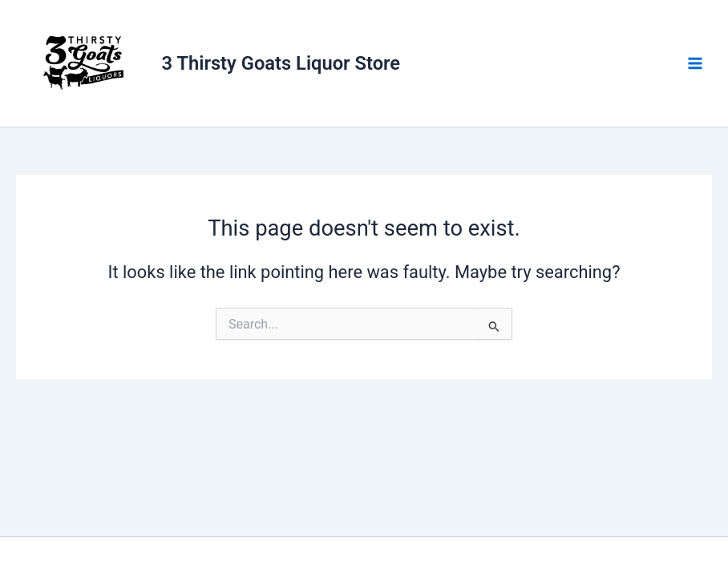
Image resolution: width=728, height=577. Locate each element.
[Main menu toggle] (695, 63)
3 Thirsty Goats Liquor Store (281, 63)
